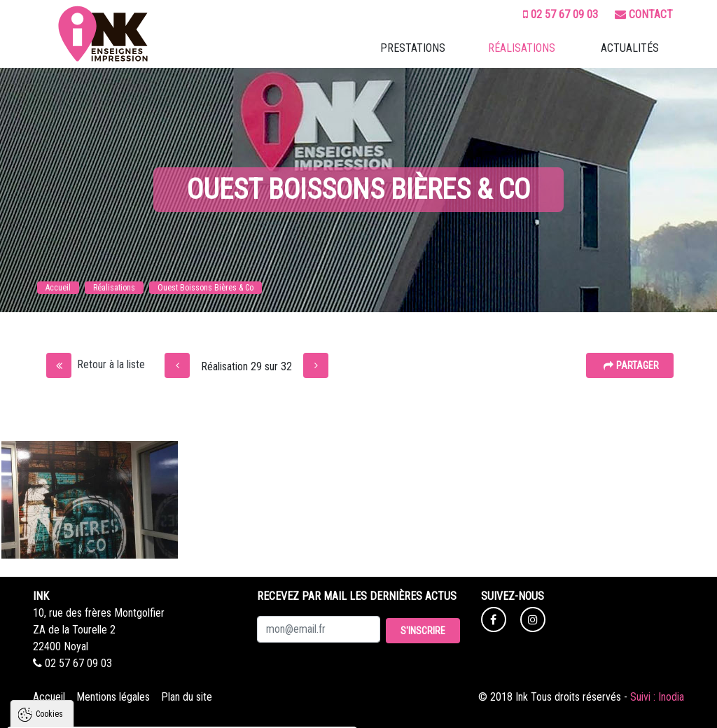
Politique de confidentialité (76, 676)
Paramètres (265, 710)
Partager (631, 365)
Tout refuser (186, 710)
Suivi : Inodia (657, 697)
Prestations (413, 48)
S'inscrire (423, 631)
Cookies (49, 557)
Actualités (630, 48)
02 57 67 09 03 (561, 14)
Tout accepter (103, 710)
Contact (644, 14)
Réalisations (522, 48)
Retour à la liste (96, 364)
